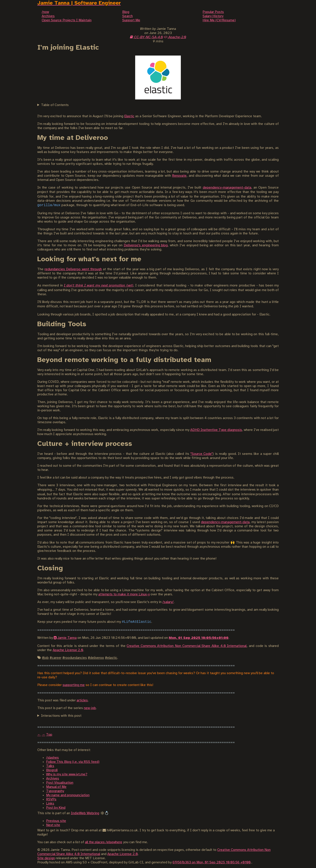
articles (82, 700)
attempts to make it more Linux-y (124, 594)
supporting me (74, 685)
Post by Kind (56, 808)
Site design (46, 858)
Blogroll (52, 770)
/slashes (52, 758)
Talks (50, 766)
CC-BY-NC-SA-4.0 (146, 37)
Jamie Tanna (67, 638)
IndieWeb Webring (85, 813)
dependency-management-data (227, 188)
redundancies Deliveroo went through (73, 269)
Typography (55, 791)
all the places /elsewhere (104, 842)
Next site (53, 825)
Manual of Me (56, 787)
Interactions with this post (61, 716)
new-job (90, 708)
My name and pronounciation (68, 795)
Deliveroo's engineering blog (146, 245)
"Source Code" (202, 454)
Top (49, 735)
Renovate (179, 176)
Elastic (129, 116)
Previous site (56, 821)
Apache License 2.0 (68, 650)
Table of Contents (55, 105)
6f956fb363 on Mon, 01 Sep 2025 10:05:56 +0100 (212, 862)
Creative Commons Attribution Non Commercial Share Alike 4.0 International (187, 646)
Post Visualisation (60, 783)
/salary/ (168, 602)
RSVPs (51, 799)
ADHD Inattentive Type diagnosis (216, 430)
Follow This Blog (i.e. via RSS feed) (73, 762)
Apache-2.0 (175, 37)
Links (50, 804)
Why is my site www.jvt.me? (67, 774)
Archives (53, 779)
